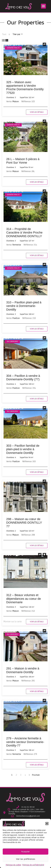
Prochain (36, 775)
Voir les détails (37, 112)
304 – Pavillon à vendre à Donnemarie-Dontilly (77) (23, 378)
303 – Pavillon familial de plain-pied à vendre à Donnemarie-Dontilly (23, 449)
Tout (4, 34)
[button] (47, 824)
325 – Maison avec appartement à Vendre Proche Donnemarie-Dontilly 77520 (25, 87)
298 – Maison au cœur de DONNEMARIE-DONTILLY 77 (24, 523)
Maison (16, 102)
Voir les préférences (26, 859)
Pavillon (16, 318)
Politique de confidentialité (33, 865)
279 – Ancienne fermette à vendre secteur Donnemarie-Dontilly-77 (25, 742)
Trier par (17, 34)
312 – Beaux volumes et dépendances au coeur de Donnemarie (24, 599)
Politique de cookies (13, 865)
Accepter (26, 852)
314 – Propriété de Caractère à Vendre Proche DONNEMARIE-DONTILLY (24, 233)
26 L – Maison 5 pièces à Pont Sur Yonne (23, 161)
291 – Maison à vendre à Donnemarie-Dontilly (23, 670)
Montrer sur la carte (13, 622)
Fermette (17, 245)
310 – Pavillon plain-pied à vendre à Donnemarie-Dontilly (24, 306)
